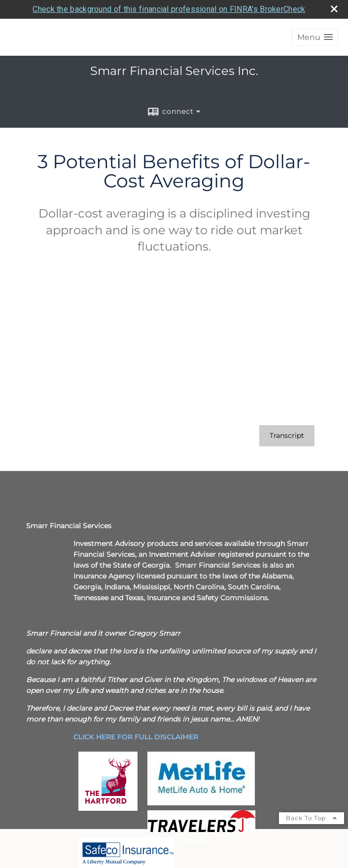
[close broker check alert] (334, 9)
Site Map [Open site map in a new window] (196, 840)
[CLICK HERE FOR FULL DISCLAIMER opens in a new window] (136, 737)
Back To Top (312, 818)
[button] (315, 37)
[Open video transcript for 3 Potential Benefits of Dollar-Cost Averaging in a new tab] (287, 436)
